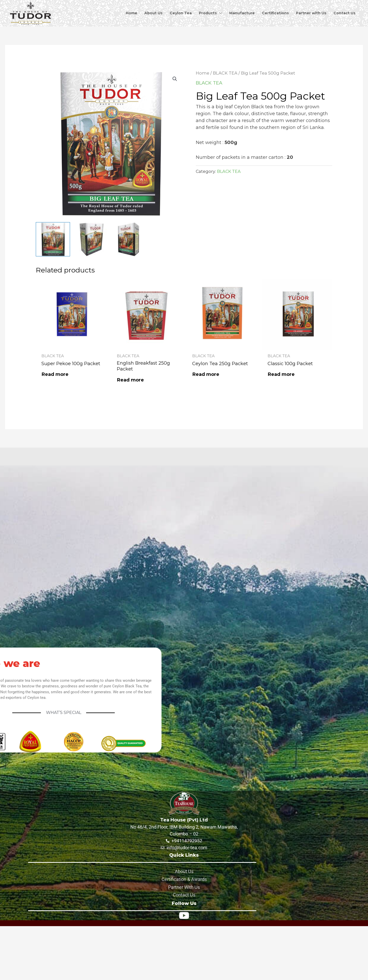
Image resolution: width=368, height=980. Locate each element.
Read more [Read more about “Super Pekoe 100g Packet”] (55, 374)
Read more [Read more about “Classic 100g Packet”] (281, 374)
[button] (175, 79)
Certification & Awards (184, 879)
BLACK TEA (225, 73)
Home (203, 73)
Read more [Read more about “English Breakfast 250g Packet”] (130, 380)
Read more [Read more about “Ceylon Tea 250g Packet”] (206, 374)
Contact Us (184, 895)
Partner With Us (184, 887)
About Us (184, 871)
